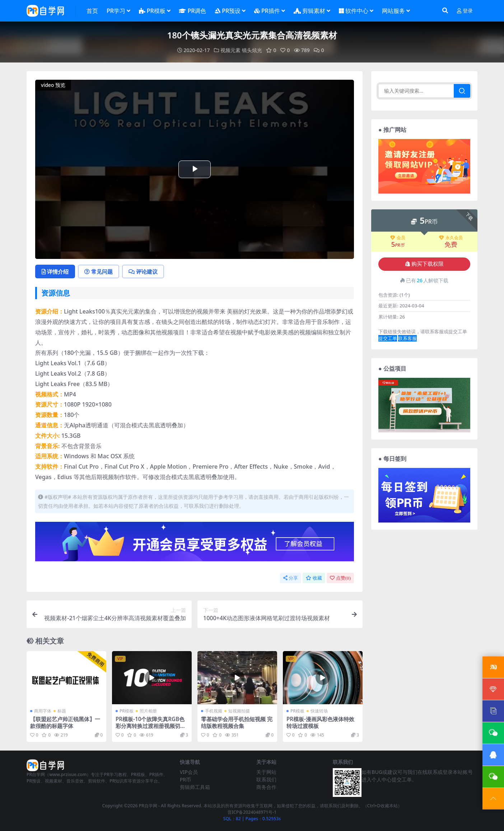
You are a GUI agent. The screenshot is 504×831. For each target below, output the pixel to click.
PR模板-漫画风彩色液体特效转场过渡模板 (320, 722)
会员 (398, 238)
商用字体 (43, 711)
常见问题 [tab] (99, 271)
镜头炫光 (252, 50)
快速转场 (319, 711)
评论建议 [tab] (143, 271)
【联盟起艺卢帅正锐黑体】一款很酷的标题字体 (65, 722)
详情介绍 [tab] (55, 271)
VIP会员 (189, 772)
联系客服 (407, 338)
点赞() (340, 578)
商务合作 (266, 787)
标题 (62, 711)
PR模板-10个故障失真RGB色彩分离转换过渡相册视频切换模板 (151, 725)
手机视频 (214, 711)
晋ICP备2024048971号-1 (252, 812)
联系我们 (266, 779)
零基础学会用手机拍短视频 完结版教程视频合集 (237, 722)
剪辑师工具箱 (195, 787)
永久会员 (451, 238)
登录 (465, 11)
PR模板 (127, 711)
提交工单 (388, 338)
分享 (291, 578)
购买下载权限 (424, 264)
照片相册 (148, 711)
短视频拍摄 (239, 711)
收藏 (314, 578)
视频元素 (230, 50)
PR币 (185, 779)
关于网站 (266, 772)
